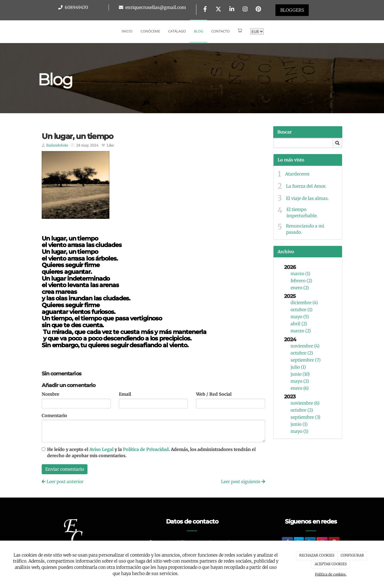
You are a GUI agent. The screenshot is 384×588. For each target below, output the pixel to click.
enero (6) (300, 388)
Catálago (177, 31)
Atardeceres (297, 174)
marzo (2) (301, 331)
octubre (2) (302, 353)
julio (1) (298, 367)
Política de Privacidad (146, 449)
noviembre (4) (305, 346)
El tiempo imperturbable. (302, 212)
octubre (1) (302, 310)
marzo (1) (300, 274)
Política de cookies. (331, 574)
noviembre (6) (305, 403)
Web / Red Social (214, 394)
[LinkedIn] (232, 10)
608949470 (76, 7)
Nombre (51, 394)
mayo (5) (300, 317)
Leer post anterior (63, 482)
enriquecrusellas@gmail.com (155, 7)
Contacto (220, 31)
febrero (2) (301, 281)
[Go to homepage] (3, 31)
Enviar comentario (65, 469)
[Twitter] (219, 10)
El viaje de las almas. (307, 198)
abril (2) (299, 324)
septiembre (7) (306, 360)
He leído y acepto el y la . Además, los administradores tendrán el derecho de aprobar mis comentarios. (151, 452)
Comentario (54, 415)
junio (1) (299, 424)
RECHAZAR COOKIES (317, 555)
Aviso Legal (101, 449)
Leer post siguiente (243, 482)
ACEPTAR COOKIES (331, 564)
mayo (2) (300, 381)
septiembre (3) (305, 417)
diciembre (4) (304, 303)
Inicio (127, 31)
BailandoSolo (57, 145)
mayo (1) (300, 431)
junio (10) (300, 374)
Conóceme (150, 31)
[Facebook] (205, 10)
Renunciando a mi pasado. (305, 229)
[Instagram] (245, 10)
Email (125, 394)
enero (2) (300, 288)
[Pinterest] (258, 10)
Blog (198, 31)
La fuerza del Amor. (306, 186)
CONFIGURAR (352, 555)
